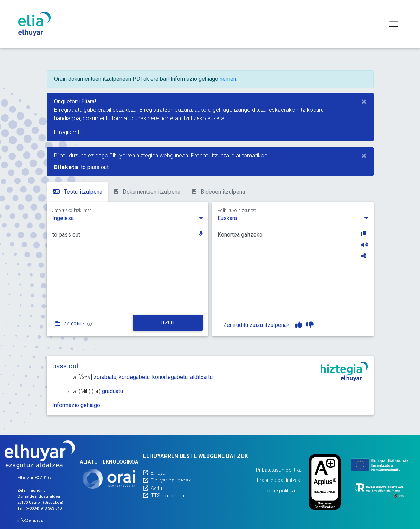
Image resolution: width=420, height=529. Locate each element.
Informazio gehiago (76, 405)
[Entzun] (364, 245)
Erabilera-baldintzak (279, 480)
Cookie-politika (279, 491)
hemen (228, 79)
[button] (201, 234)
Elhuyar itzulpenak (167, 481)
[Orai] (109, 479)
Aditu (153, 488)
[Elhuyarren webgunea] (40, 454)
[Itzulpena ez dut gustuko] (310, 325)
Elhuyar (155, 473)
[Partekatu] (364, 256)
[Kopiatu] (364, 233)
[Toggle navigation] (394, 24)
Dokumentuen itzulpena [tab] (147, 192)
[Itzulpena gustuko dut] (299, 325)
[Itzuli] (168, 323)
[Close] (364, 102)
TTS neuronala (164, 496)
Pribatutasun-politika (279, 470)
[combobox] (128, 218)
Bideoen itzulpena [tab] (219, 192)
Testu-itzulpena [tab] (77, 192)
